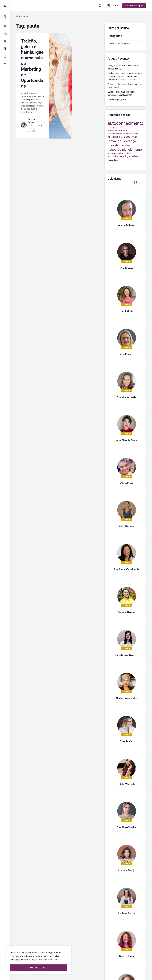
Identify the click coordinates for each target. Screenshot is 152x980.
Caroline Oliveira (126, 827)
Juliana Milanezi (127, 225)
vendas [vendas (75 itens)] (113, 160)
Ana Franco (127, 354)
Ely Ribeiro (127, 268)
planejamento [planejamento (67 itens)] (132, 150)
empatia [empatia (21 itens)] (124, 128)
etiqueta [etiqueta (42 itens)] (126, 137)
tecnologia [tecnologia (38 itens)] (125, 156)
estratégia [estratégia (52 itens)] (114, 137)
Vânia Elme (127, 483)
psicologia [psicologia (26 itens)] (112, 153)
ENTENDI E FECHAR (39, 968)
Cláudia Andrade (127, 397)
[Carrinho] (109, 6)
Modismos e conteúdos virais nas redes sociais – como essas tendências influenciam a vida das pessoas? (125, 76)
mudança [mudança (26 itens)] (126, 146)
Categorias (115, 36)
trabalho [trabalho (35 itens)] (136, 156)
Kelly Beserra (127, 526)
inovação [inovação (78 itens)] (115, 141)
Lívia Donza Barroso (126, 655)
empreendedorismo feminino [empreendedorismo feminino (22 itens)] (118, 134)
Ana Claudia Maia (127, 440)
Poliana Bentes (126, 612)
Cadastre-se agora (134, 6)
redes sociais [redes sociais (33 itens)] (124, 153)
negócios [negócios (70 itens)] (114, 150)
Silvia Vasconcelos (126, 698)
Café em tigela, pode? (117, 100)
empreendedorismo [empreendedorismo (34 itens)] (117, 131)
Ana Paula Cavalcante (127, 569)
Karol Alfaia (127, 311)
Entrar (116, 6)
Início (18, 16)
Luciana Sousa (127, 913)
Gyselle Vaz (127, 741)
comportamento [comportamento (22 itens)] (114, 128)
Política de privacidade (48, 960)
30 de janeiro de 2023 (32, 128)
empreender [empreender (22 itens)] (135, 134)
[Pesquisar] (100, 6)
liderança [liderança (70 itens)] (129, 141)
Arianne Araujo (127, 870)
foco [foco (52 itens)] (135, 137)
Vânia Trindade (127, 784)
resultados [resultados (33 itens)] (113, 156)
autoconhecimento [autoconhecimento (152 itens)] (126, 123)
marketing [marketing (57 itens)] (114, 145)
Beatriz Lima (127, 956)
